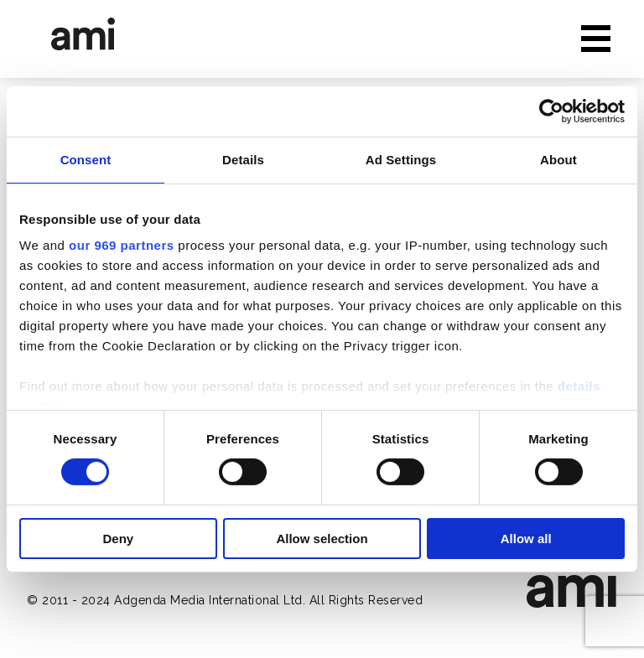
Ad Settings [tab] (401, 159)
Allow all (526, 539)
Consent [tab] (86, 159)
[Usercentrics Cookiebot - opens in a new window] (551, 111)
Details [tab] (243, 159)
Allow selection (322, 539)
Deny (118, 539)
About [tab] (558, 159)
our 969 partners (122, 245)
